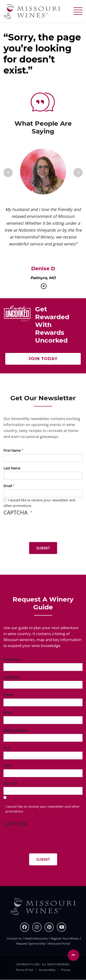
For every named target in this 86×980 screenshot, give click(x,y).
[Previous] (8, 173)
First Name (12, 450)
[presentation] (38, 530)
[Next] (78, 173)
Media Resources (36, 938)
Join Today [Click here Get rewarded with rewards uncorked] (43, 359)
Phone (8, 695)
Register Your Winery (65, 938)
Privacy (66, 970)
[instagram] (37, 927)
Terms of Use (24, 970)
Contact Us (14, 938)
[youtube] (61, 927)
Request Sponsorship (31, 943)
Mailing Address (16, 730)
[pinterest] (49, 927)
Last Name (12, 468)
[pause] (44, 286)
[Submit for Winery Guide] (43, 859)
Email (8, 486)
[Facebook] (25, 927)
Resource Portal (59, 943)
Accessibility (47, 970)
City (6, 748)
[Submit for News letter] (43, 548)
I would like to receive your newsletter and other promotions (42, 809)
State (7, 766)
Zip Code (10, 783)
